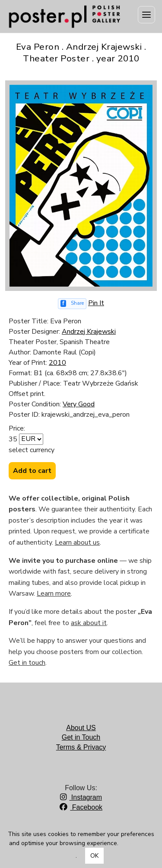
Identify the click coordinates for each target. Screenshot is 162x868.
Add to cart (32, 471)
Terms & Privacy (81, 747)
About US (81, 728)
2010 (57, 363)
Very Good (79, 404)
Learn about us (77, 542)
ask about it (89, 623)
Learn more (54, 594)
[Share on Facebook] (72, 304)
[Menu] (146, 15)
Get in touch (27, 663)
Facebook (81, 807)
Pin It (96, 303)
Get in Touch (81, 737)
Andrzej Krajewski (89, 332)
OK (94, 856)
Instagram (81, 797)
